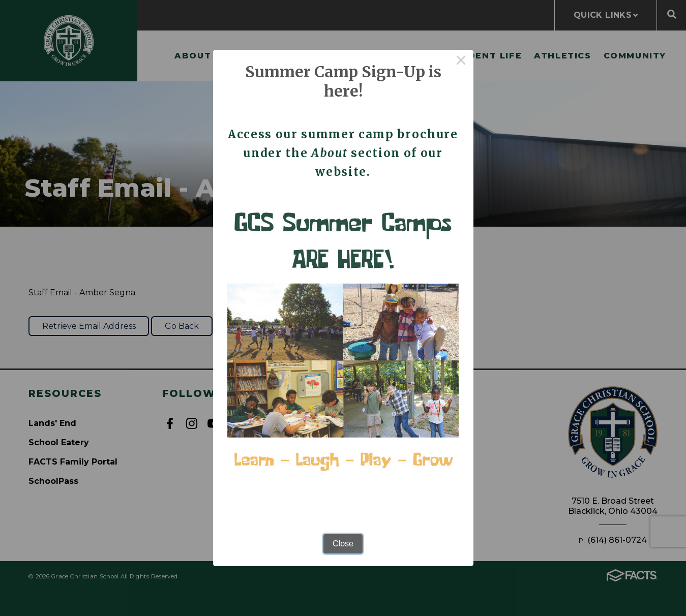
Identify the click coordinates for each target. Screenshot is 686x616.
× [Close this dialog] (461, 62)
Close (343, 544)
